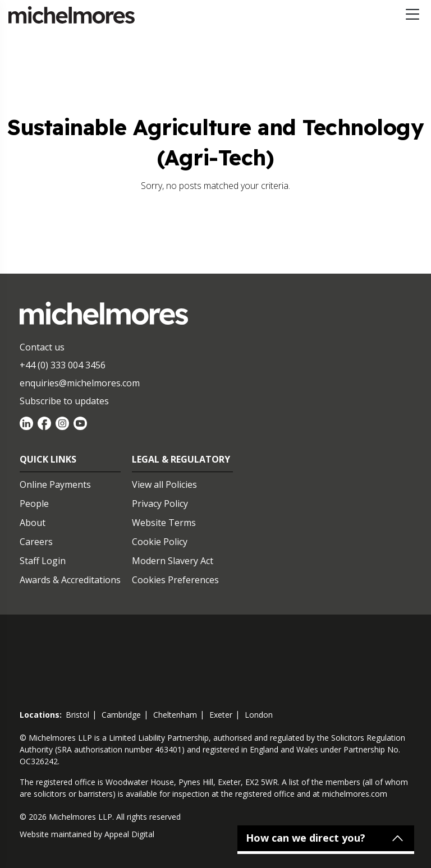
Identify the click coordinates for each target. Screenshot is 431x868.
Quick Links (48, 459)
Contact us (42, 347)
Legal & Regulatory (181, 459)
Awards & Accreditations (70, 580)
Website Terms (164, 523)
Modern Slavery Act (173, 561)
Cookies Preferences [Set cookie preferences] (175, 580)
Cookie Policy (160, 542)
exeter (221, 715)
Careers (36, 542)
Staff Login (43, 561)
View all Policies (164, 484)
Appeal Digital (129, 834)
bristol (77, 715)
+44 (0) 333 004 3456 (63, 365)
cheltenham (175, 715)
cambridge (121, 715)
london (259, 715)
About (33, 523)
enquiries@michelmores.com (80, 383)
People (34, 504)
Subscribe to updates (64, 401)
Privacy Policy (160, 504)
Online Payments (55, 484)
